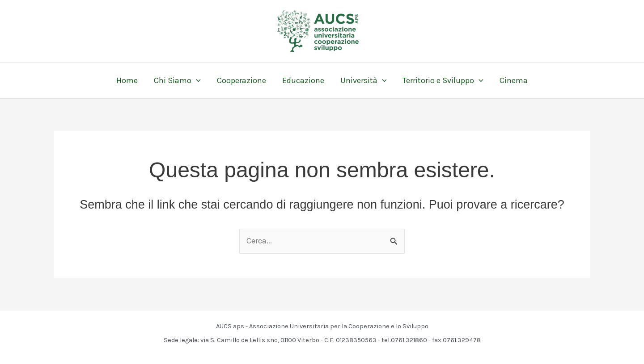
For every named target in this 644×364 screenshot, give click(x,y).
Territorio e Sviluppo (443, 80)
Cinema (514, 80)
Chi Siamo (177, 80)
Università (364, 80)
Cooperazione (241, 80)
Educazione (303, 80)
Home (127, 80)
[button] (196, 80)
